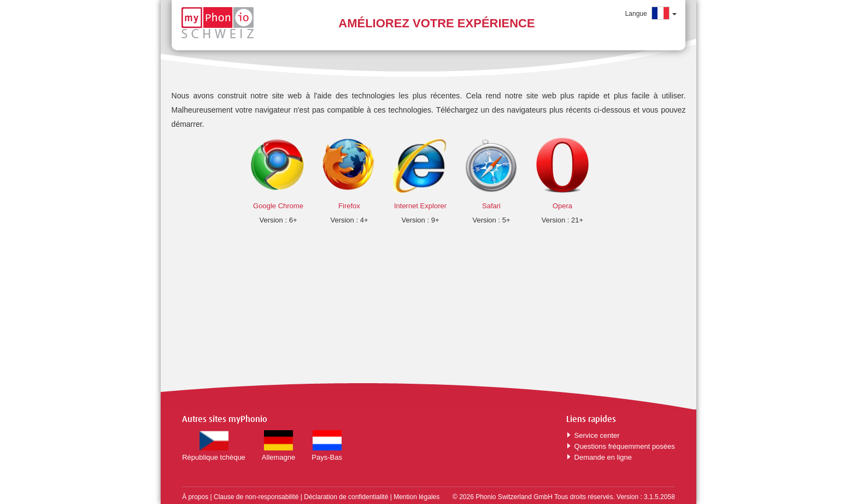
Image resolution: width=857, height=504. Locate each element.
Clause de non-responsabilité (256, 497)
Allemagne (278, 446)
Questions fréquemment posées (625, 446)
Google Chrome (278, 206)
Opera (562, 206)
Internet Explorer (420, 206)
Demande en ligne (603, 457)
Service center (597, 435)
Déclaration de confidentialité (346, 497)
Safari (491, 206)
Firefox (349, 206)
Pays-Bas (327, 446)
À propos (196, 497)
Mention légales (416, 497)
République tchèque (214, 446)
